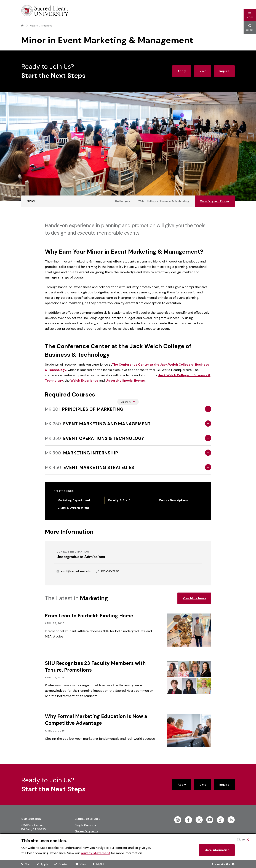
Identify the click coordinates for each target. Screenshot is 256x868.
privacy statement (95, 853)
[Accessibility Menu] (222, 864)
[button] (250, 15)
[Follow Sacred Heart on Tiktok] (220, 820)
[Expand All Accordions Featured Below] (128, 402)
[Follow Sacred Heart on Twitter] (199, 820)
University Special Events (125, 381)
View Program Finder (215, 201)
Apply (182, 71)
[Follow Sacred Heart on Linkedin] (231, 820)
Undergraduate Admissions (81, 557)
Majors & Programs (41, 26)
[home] (22, 26)
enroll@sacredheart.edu (76, 571)
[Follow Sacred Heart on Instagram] (178, 820)
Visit (203, 71)
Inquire (224, 71)
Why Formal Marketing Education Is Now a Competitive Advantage (96, 720)
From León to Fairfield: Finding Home (89, 616)
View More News (194, 598)
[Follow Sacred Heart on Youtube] (210, 820)
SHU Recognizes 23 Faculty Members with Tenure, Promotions (95, 667)
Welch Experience (84, 381)
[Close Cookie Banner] (243, 840)
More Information (217, 850)
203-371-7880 (110, 571)
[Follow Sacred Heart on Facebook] (188, 820)
